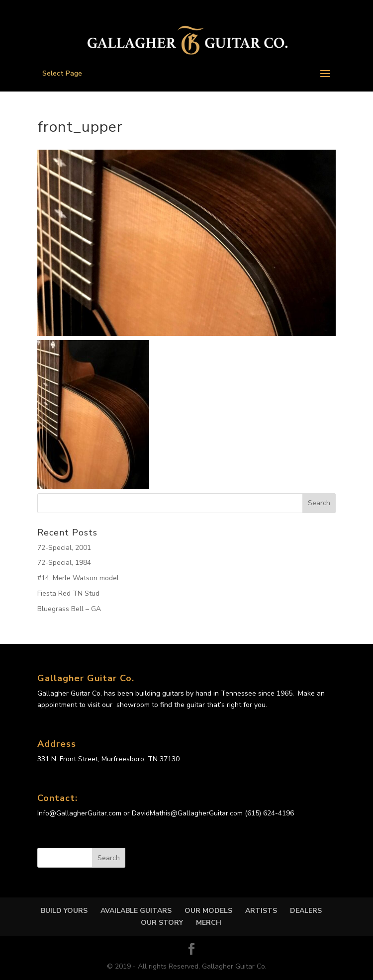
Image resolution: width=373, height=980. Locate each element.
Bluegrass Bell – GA (69, 609)
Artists (261, 911)
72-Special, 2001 (64, 548)
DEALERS (306, 911)
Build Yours (64, 911)
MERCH (209, 923)
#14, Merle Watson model (78, 578)
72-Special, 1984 (64, 563)
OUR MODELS (208, 911)
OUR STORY (162, 923)
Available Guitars (136, 911)
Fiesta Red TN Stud (68, 593)
